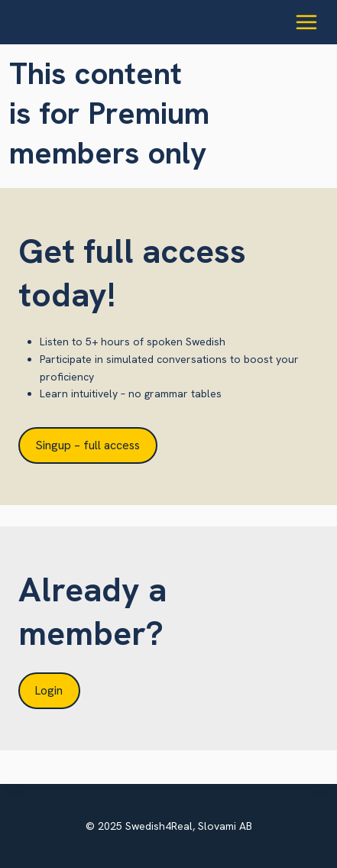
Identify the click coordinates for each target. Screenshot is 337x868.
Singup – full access (87, 445)
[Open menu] (306, 22)
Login (49, 690)
